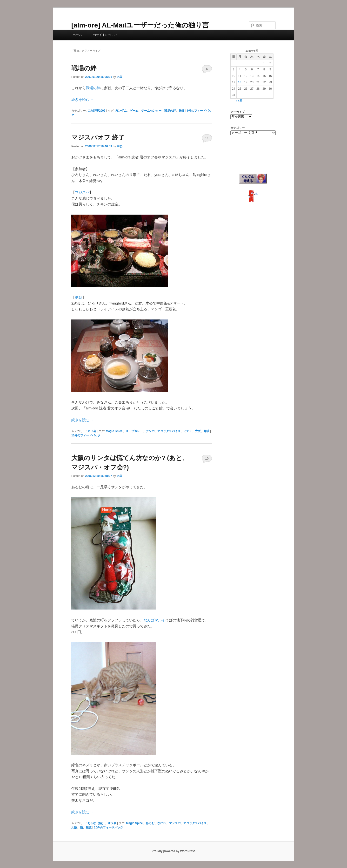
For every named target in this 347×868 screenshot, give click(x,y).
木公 (120, 77)
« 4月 (239, 101)
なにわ (162, 823)
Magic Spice (114, 431)
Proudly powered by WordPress (173, 851)
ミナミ (188, 431)
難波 (182, 111)
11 (207, 138)
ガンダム (121, 111)
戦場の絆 (84, 68)
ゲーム (134, 111)
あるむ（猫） (96, 823)
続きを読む (83, 99)
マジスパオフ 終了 (98, 137)
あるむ (150, 823)
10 (207, 458)
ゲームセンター (151, 111)
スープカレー (134, 431)
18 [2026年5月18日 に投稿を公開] (240, 82)
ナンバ (150, 431)
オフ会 (92, 431)
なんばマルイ (154, 620)
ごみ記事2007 (97, 111)
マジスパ (82, 192)
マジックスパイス (169, 431)
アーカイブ (238, 112)
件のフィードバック (86, 435)
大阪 (198, 431)
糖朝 (79, 297)
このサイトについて (104, 35)
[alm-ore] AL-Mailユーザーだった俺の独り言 (140, 25)
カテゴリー (238, 128)
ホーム (77, 35)
